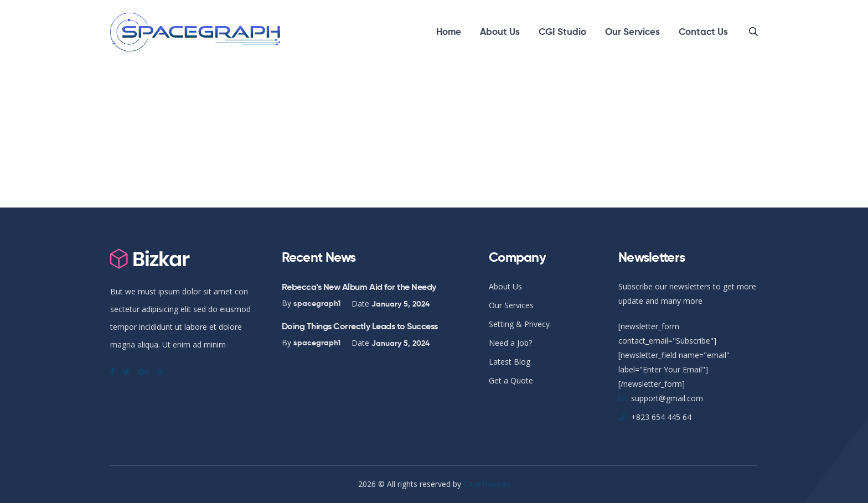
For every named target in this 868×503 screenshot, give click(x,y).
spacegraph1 (317, 303)
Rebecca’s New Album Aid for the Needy (359, 287)
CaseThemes (487, 484)
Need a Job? (510, 343)
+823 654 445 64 (661, 417)
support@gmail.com (667, 398)
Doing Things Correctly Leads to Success (360, 326)
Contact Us (703, 32)
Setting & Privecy (519, 324)
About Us (500, 32)
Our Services (632, 32)
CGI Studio (562, 32)
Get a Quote (511, 380)
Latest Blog (510, 362)
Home (449, 32)
